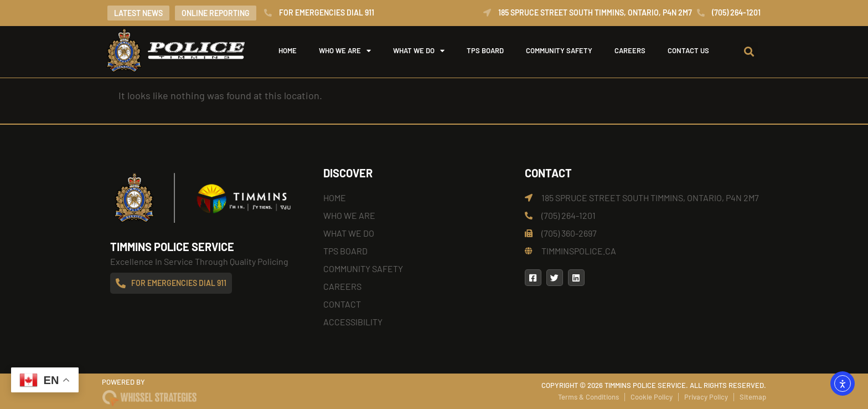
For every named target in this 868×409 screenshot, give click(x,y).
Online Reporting (216, 13)
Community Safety (559, 50)
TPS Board (485, 50)
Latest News (138, 13)
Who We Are (345, 50)
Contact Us (688, 50)
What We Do (419, 50)
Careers (630, 50)
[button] (749, 51)
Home (288, 50)
